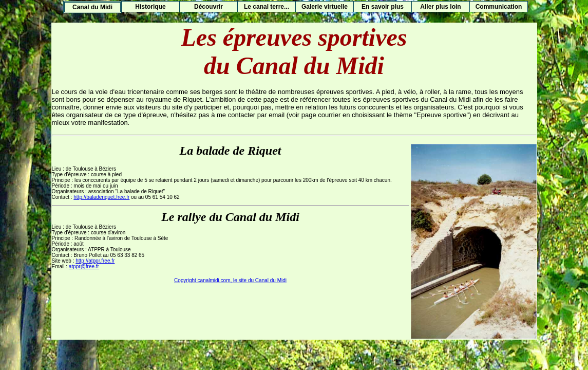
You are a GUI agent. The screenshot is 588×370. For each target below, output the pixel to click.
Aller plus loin (440, 7)
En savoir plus (383, 7)
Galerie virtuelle (325, 7)
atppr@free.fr (84, 266)
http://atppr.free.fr (95, 261)
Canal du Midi (92, 7)
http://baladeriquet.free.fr (101, 197)
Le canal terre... (267, 7)
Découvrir (208, 7)
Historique (150, 7)
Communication (499, 7)
